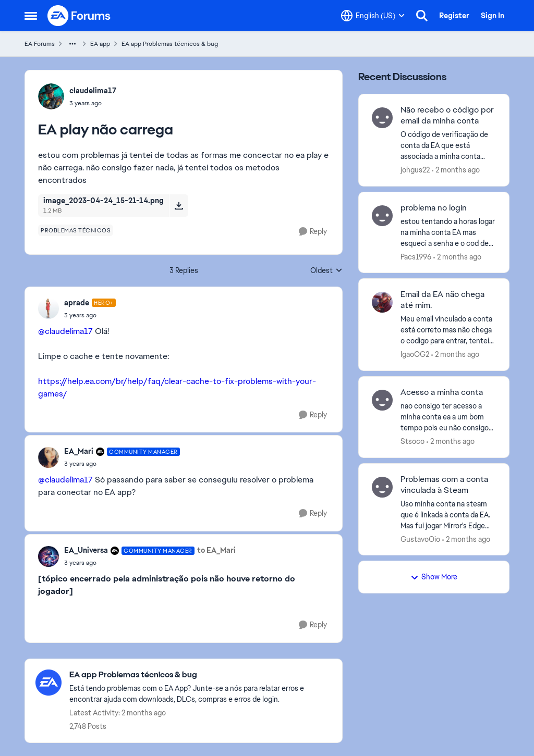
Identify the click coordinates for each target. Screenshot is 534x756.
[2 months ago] (456, 170)
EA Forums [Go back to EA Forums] (40, 44)
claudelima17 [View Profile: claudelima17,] (93, 91)
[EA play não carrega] (90, 315)
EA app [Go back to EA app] (100, 44)
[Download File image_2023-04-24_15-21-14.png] (179, 205)
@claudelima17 (65, 331)
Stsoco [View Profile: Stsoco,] (412, 441)
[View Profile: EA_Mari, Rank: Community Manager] (48, 457)
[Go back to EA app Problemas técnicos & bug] (201, 675)
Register (454, 16)
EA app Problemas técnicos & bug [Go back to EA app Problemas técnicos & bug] (170, 44)
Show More (434, 577)
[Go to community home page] (79, 16)
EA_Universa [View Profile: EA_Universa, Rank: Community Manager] (86, 550)
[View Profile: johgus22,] (382, 118)
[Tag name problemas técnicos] (76, 230)
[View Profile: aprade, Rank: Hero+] (48, 308)
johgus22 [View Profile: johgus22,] (415, 170)
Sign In (493, 16)
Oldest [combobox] (326, 271)
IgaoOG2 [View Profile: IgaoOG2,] (415, 354)
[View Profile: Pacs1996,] (382, 216)
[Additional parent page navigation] (72, 44)
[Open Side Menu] (31, 16)
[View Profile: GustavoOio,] (382, 487)
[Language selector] (373, 16)
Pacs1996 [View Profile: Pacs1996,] (416, 256)
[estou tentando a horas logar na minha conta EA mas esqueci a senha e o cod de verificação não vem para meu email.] (448, 232)
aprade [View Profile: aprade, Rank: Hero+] (77, 303)
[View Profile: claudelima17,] (51, 96)
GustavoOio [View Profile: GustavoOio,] (420, 539)
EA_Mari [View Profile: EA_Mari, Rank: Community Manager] (79, 451)
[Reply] (313, 232)
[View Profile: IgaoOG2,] (382, 302)
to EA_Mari (216, 550)
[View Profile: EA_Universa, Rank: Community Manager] (48, 556)
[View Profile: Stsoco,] (382, 400)
